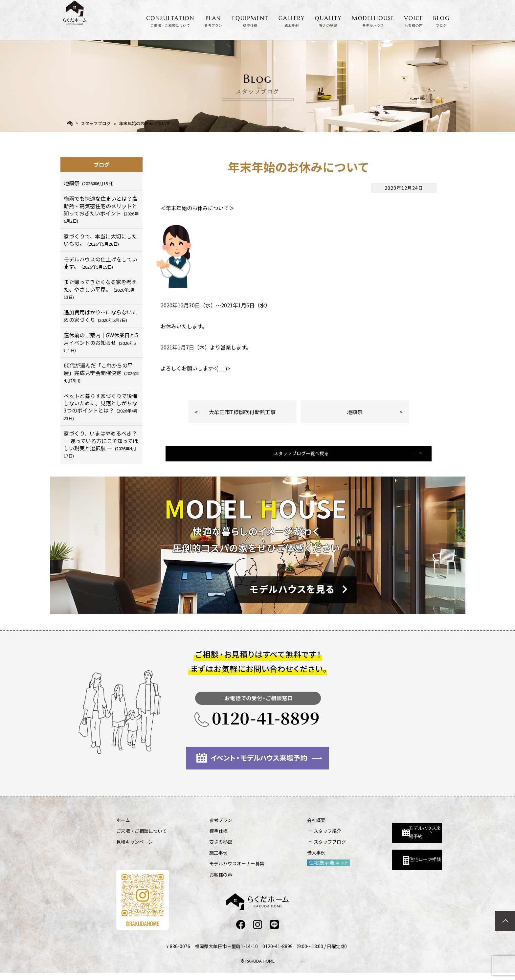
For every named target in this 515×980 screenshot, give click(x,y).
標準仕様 (201, 837)
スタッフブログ (96, 123)
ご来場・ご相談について (142, 837)
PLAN (213, 20)
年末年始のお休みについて (145, 123)
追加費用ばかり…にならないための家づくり (101, 316)
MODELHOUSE (373, 20)
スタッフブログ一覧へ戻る (298, 461)
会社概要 (281, 826)
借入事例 (281, 859)
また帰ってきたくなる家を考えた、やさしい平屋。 (100, 289)
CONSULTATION (170, 20)
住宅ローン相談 (381, 862)
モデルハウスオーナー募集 (219, 870)
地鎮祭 (355, 412)
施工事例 (201, 859)
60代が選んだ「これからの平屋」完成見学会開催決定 (101, 372)
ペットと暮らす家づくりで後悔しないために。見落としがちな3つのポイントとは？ (101, 407)
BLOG (441, 20)
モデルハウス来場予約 (384, 832)
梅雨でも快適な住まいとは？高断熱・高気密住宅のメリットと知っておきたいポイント (101, 209)
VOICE (414, 20)
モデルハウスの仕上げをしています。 (101, 263)
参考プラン (203, 826)
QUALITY (328, 20)
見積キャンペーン (134, 848)
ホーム (123, 826)
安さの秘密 (203, 848)
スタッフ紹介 (292, 837)
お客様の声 (203, 881)
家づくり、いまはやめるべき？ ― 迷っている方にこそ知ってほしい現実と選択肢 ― (101, 444)
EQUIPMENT (250, 20)
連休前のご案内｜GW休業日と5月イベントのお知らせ (101, 342)
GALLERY (292, 20)
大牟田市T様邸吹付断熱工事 (242, 412)
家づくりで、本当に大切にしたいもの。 (100, 240)
